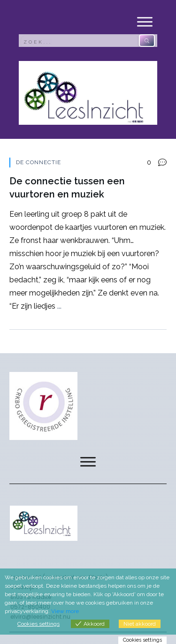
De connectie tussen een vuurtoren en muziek (88, 243)
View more (65, 611)
